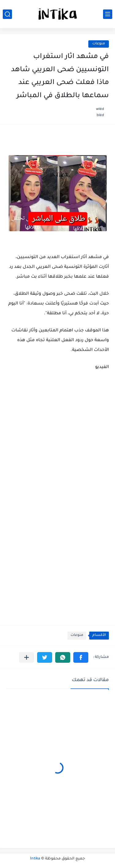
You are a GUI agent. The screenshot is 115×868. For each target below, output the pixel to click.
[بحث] (7, 14)
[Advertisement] (57, 535)
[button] (81, 657)
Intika (35, 859)
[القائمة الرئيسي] (108, 14)
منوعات (99, 44)
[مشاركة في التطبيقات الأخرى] (27, 657)
